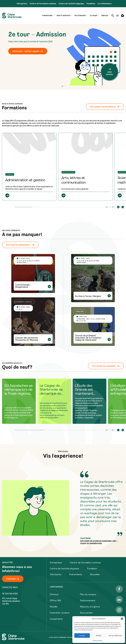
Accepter (82, 636)
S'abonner (14, 579)
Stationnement (88, 601)
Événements (76, 574)
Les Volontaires (105, 4)
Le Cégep (94, 16)
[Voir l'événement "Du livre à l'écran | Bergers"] (93, 278)
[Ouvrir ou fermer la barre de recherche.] (113, 16)
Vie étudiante (80, 16)
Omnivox (54, 594)
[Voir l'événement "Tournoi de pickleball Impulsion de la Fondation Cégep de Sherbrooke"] (93, 326)
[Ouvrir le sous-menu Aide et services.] (71, 16)
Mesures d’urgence (90, 607)
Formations (47, 16)
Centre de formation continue (43, 4)
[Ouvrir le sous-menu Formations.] (53, 16)
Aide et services (63, 16)
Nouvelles (95, 574)
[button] (122, 619)
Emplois (105, 16)
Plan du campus (88, 594)
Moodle (54, 607)
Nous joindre (86, 613)
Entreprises (22, 4)
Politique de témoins (98, 640)
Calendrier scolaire (60, 613)
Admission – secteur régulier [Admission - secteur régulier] (29, 51)
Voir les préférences (115, 636)
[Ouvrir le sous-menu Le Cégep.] (98, 16)
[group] (29, 167)
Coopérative (56, 619)
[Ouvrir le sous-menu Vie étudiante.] (87, 16)
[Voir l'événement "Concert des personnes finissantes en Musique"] (33, 322)
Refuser (99, 636)
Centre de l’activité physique (71, 4)
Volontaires (56, 574)
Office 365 (55, 601)
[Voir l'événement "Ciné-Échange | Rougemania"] (33, 273)
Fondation (91, 4)
